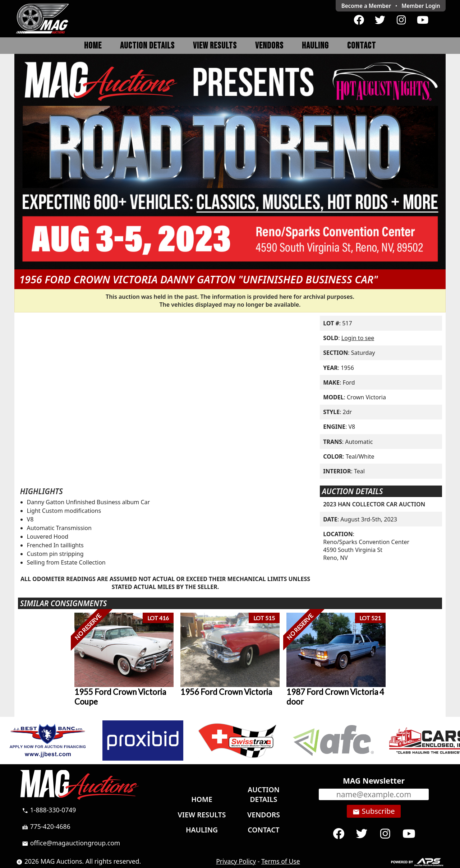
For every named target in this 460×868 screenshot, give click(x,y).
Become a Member (366, 6)
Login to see (358, 338)
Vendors (269, 46)
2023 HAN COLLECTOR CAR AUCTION (374, 504)
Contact (362, 46)
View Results (215, 46)
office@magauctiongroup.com (71, 843)
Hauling (315, 46)
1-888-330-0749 (49, 810)
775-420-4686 (46, 826)
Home (93, 46)
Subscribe (374, 811)
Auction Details (147, 46)
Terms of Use (281, 861)
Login (421, 6)
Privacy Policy (236, 861)
